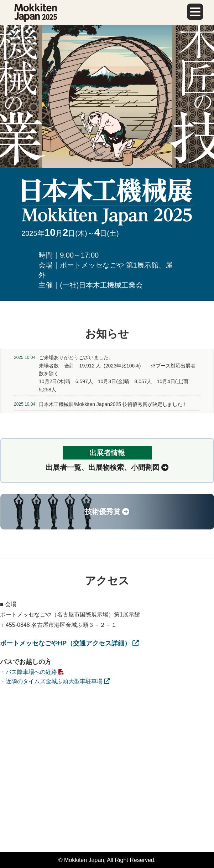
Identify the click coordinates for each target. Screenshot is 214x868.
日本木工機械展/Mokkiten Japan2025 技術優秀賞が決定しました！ (113, 404)
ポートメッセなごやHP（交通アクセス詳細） (69, 643)
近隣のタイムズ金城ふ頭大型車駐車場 (58, 681)
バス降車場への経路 (35, 672)
